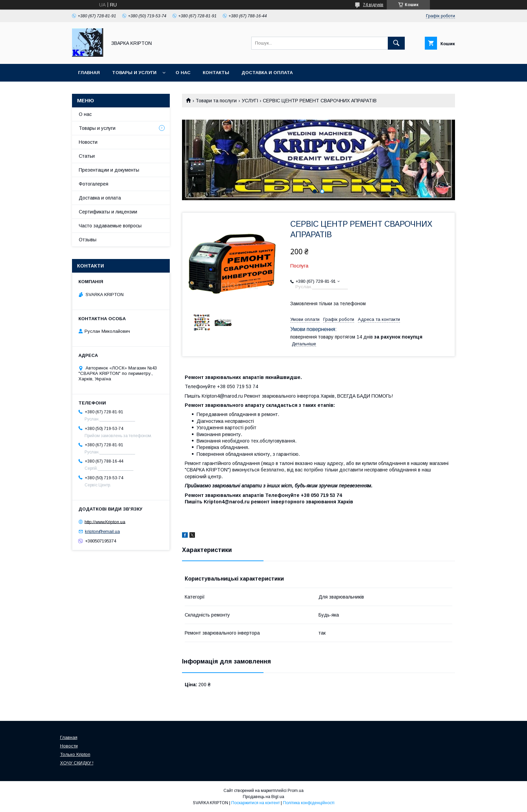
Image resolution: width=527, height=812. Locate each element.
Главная (89, 73)
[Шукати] (396, 43)
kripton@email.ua (102, 531)
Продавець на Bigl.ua (263, 797)
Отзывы (88, 240)
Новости (88, 142)
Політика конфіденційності (309, 803)
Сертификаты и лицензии (108, 212)
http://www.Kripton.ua (105, 522)
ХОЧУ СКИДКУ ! (77, 763)
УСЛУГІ (250, 101)
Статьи (87, 156)
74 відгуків (373, 5)
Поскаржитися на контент (256, 803)
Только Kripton (75, 754)
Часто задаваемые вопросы (110, 226)
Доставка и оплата (267, 73)
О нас (183, 73)
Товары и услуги (134, 73)
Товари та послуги (216, 101)
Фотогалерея (94, 184)
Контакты (216, 73)
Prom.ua (296, 791)
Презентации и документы (109, 170)
